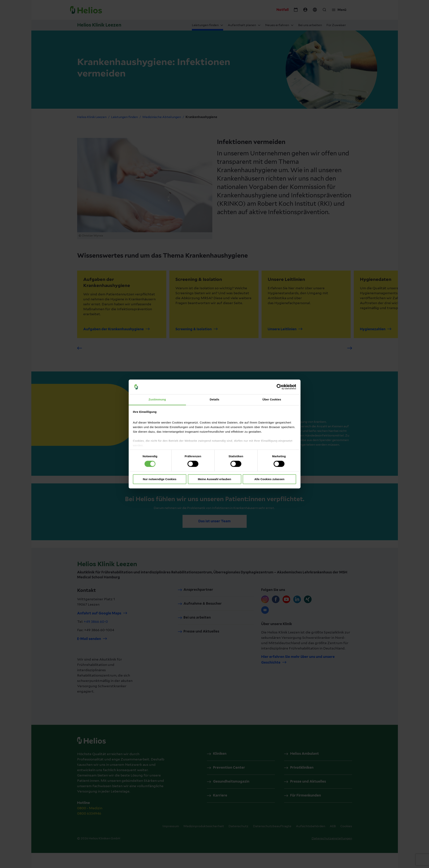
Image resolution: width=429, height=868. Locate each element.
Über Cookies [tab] (272, 399)
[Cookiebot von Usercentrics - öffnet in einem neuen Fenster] (279, 387)
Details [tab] (215, 399)
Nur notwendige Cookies (160, 479)
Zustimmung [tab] (157, 399)
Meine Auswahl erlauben (215, 479)
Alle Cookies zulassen (269, 479)
